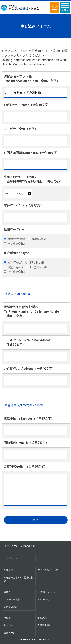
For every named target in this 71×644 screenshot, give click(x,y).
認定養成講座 (11, 607)
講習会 (7, 592)
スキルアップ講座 (13, 599)
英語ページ (9, 633)
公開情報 (8, 570)
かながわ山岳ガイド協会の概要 (19, 579)
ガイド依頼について (48, 570)
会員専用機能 (44, 625)
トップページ (11, 546)
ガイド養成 (43, 599)
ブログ (7, 618)
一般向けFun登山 (46, 592)
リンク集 (8, 625)
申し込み (42, 618)
